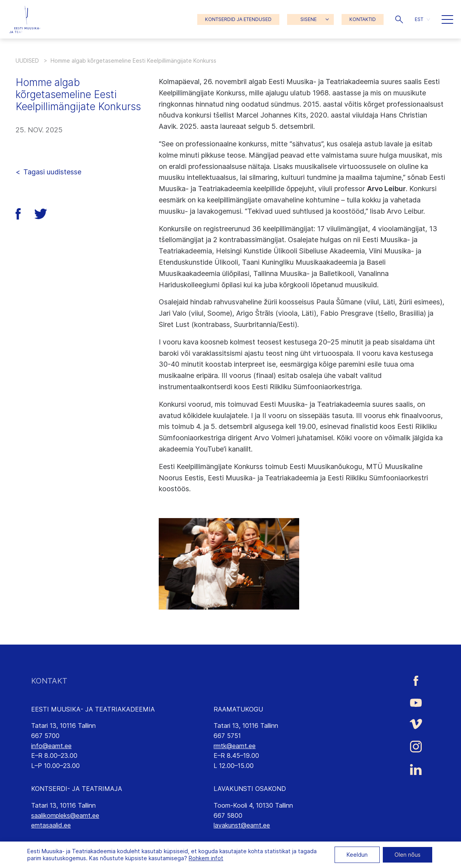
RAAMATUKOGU (238, 709)
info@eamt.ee (51, 746)
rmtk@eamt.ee (235, 746)
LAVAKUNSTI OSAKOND (250, 789)
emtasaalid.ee (51, 825)
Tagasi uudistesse (52, 172)
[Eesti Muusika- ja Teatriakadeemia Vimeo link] (416, 724)
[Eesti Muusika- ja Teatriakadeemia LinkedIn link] (416, 770)
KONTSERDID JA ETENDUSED (238, 19)
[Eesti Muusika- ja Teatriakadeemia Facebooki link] (416, 681)
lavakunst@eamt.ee (242, 825)
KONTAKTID (363, 19)
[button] (399, 19)
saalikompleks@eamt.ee (65, 815)
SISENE (309, 19)
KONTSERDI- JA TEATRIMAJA (77, 789)
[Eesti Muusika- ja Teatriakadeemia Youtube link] (416, 702)
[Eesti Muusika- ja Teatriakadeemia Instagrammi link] (416, 747)
